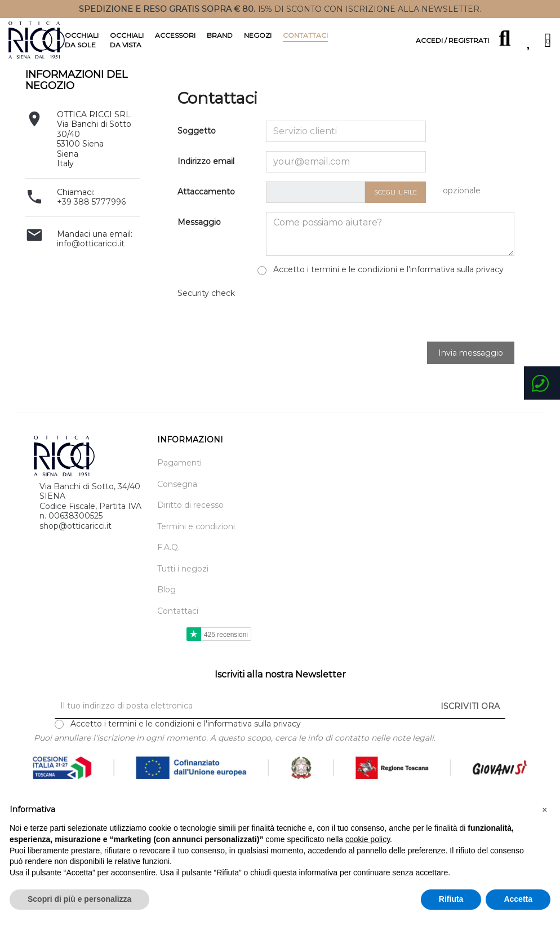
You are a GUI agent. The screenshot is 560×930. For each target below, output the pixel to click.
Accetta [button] (518, 899)
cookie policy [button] (368, 839)
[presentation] (352, 339)
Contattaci (178, 639)
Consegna (177, 513)
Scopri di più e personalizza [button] (79, 899)
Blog (166, 619)
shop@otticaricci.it (75, 554)
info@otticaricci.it (91, 272)
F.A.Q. (168, 576)
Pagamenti (179, 492)
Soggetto (197, 160)
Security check (206, 322)
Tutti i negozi (183, 597)
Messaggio (199, 251)
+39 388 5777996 (91, 231)
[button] (545, 810)
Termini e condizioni (196, 555)
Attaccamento (206, 220)
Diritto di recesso (190, 534)
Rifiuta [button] (451, 899)
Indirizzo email (206, 190)
